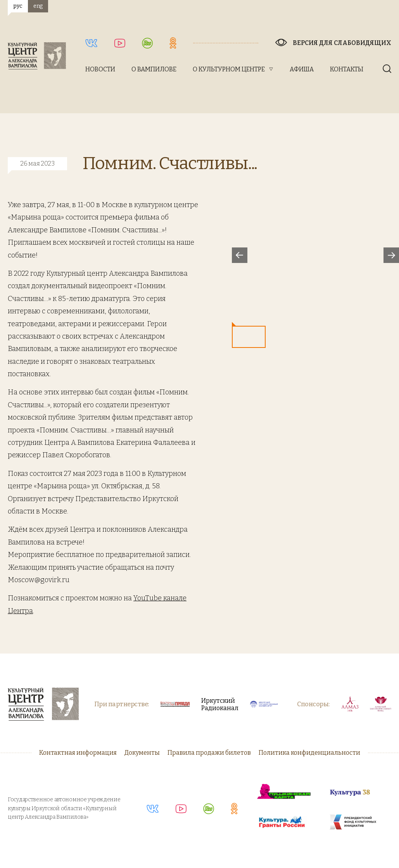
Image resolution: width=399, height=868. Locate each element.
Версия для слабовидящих (342, 43)
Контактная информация (78, 753)
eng (38, 6)
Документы (142, 753)
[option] (315, 255)
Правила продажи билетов (209, 753)
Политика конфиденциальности (309, 753)
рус (18, 6)
